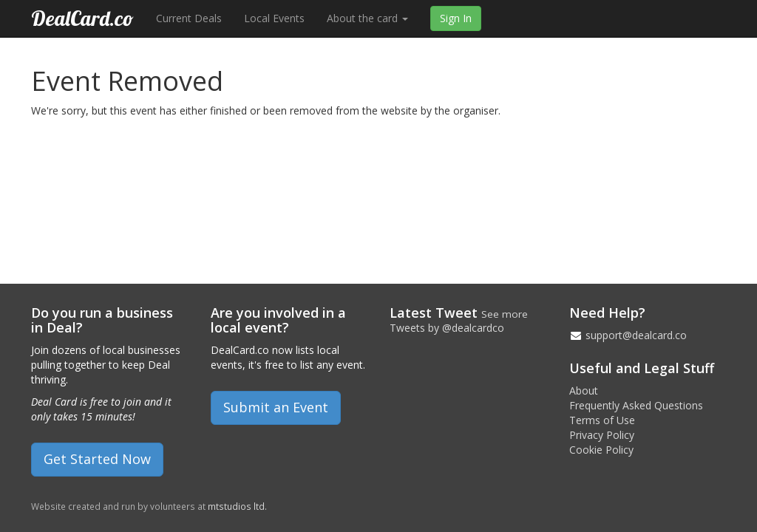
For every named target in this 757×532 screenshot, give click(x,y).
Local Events (274, 18)
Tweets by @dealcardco (447, 328)
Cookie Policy (601, 450)
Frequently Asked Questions (636, 405)
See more (505, 314)
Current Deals (189, 18)
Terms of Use (602, 420)
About (584, 391)
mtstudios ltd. (237, 506)
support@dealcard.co (636, 335)
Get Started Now (97, 459)
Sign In (456, 18)
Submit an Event (276, 407)
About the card (367, 18)
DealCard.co (82, 18)
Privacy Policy (602, 435)
